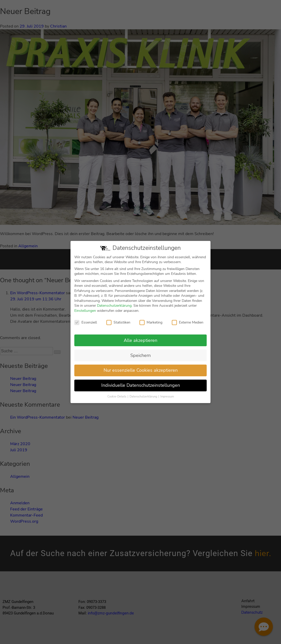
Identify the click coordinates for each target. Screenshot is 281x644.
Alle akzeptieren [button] (140, 344)
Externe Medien (188, 326)
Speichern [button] (140, 359)
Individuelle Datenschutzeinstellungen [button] (141, 389)
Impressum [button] (167, 401)
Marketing (151, 326)
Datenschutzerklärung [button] (144, 401)
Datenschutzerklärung (114, 310)
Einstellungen (85, 315)
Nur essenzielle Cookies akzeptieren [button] (141, 374)
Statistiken (118, 326)
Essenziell (86, 326)
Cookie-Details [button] (117, 401)
